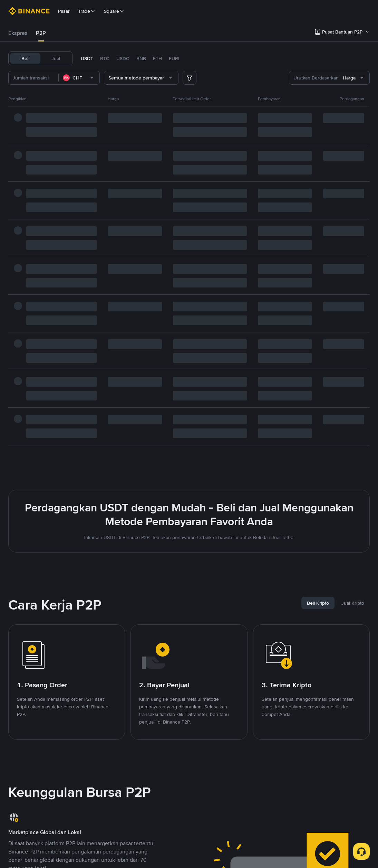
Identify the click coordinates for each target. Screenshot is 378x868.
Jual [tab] (56, 58)
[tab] (18, 33)
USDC (123, 58)
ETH (157, 58)
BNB (141, 58)
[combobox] (79, 78)
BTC (105, 58)
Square (114, 11)
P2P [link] (41, 33)
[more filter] (190, 78)
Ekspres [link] (18, 33)
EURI (174, 58)
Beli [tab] (25, 58)
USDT (87, 58)
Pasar (64, 11)
